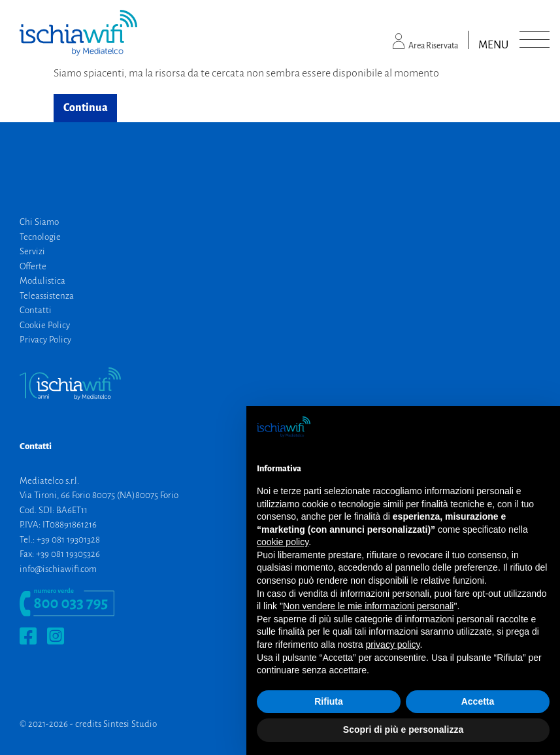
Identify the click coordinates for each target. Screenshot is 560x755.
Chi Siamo (39, 222)
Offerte (33, 266)
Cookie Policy (45, 325)
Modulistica (42, 281)
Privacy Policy (45, 340)
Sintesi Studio (130, 724)
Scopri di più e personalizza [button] (403, 730)
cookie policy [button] (283, 542)
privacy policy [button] (393, 645)
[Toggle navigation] (535, 40)
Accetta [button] (478, 701)
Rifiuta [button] (329, 701)
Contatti (36, 310)
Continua (86, 108)
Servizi (32, 251)
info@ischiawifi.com (58, 569)
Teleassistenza (47, 296)
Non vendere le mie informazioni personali (368, 606)
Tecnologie (40, 237)
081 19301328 (76, 540)
